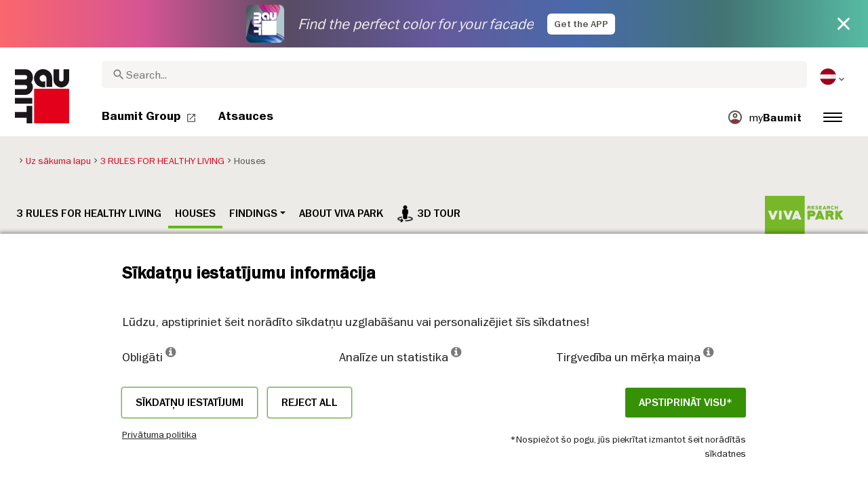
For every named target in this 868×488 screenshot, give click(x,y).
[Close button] (844, 24)
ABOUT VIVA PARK (341, 213)
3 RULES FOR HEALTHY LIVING (89, 213)
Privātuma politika (159, 434)
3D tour (429, 213)
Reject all (310, 403)
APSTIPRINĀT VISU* (686, 403)
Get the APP (581, 24)
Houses (195, 213)
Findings (253, 213)
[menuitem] (833, 77)
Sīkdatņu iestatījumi (190, 403)
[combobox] (454, 75)
